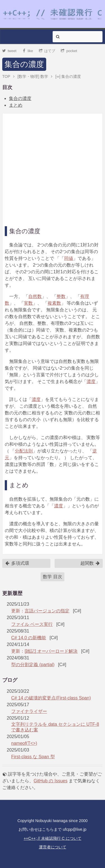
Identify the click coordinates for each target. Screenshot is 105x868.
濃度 (91, 382)
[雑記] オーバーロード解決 (51, 651)
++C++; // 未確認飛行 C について (52, 838)
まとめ (16, 105)
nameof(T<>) (24, 743)
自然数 (35, 296)
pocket (69, 51)
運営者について (53, 847)
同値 (69, 258)
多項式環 (17, 563)
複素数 (54, 303)
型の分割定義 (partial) (33, 665)
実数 (28, 303)
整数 (61, 296)
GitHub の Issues (51, 781)
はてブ (47, 51)
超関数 (90, 563)
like (28, 51)
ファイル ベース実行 (32, 624)
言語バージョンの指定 (47, 611)
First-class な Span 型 (33, 757)
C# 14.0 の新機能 (29, 638)
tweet (9, 51)
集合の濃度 (24, 64)
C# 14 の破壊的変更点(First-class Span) (51, 698)
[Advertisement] (53, 168)
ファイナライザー (29, 711)
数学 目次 (52, 577)
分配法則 (24, 451)
